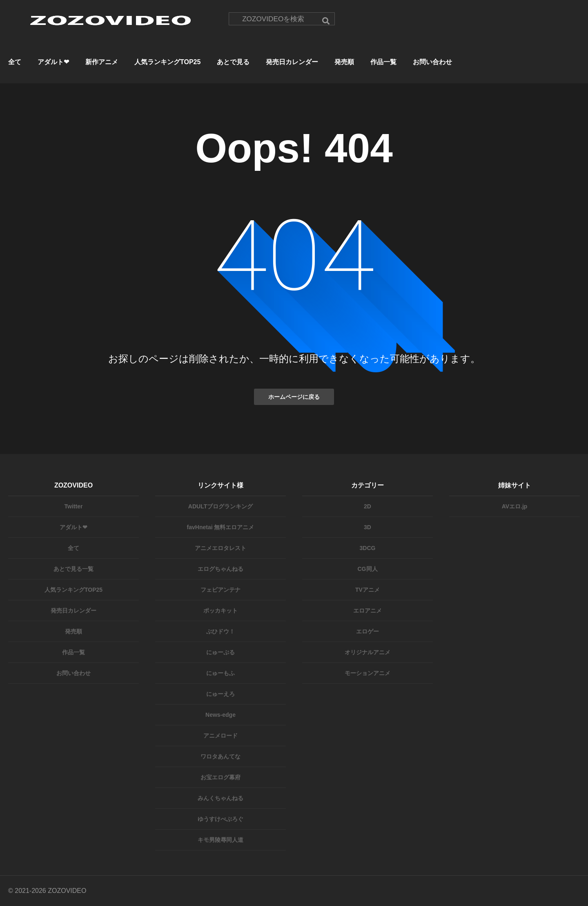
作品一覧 (383, 62)
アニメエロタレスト (220, 548)
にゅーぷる (220, 652)
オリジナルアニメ (367, 652)
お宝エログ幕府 (220, 777)
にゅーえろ (220, 694)
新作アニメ (102, 62)
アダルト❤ (53, 62)
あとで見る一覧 (73, 569)
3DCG (368, 548)
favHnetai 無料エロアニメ (221, 527)
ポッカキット (220, 611)
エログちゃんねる (220, 569)
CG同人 (368, 569)
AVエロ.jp (515, 506)
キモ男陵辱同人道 (220, 840)
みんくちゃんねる (220, 798)
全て (15, 62)
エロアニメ (367, 611)
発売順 (344, 62)
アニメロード (220, 736)
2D (367, 506)
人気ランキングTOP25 (167, 62)
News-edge (220, 715)
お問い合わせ (432, 62)
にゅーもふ (220, 673)
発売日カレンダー (292, 62)
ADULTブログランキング (220, 506)
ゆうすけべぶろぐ (220, 819)
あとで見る (233, 62)
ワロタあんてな (220, 756)
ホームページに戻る (294, 397)
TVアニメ (367, 590)
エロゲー (367, 631)
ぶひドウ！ (220, 631)
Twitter (74, 506)
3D (367, 527)
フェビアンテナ (220, 590)
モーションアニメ (367, 673)
